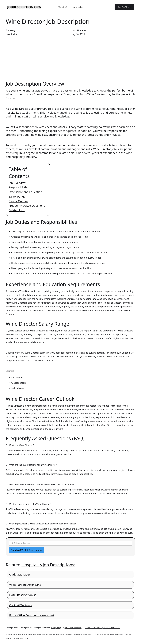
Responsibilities (19, 187)
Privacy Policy (56, 628)
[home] (24, 7)
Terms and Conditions (73, 628)
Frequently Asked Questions (27, 206)
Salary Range (17, 197)
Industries (78, 7)
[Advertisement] (70, 58)
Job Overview (17, 183)
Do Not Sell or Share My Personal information (102, 628)
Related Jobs (17, 210)
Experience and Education (25, 192)
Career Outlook (19, 201)
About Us (62, 7)
